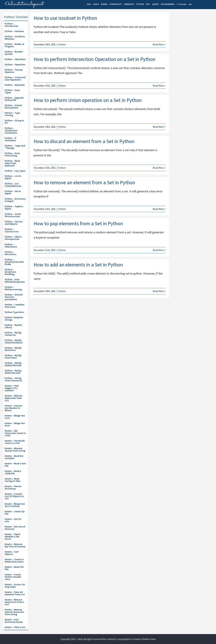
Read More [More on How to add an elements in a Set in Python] (158, 291)
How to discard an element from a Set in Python (84, 141)
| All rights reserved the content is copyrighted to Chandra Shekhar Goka (119, 639)
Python (62, 44)
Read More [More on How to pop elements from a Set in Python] (158, 250)
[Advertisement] (194, 71)
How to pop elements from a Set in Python (78, 223)
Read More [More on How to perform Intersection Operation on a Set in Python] (158, 86)
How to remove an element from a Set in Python (84, 182)
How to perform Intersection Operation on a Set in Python (94, 59)
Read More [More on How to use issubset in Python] (158, 44)
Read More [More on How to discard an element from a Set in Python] (158, 168)
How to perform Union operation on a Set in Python (88, 100)
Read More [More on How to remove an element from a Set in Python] (158, 209)
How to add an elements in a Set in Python (78, 265)
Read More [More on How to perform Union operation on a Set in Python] (158, 127)
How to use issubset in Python (65, 18)
